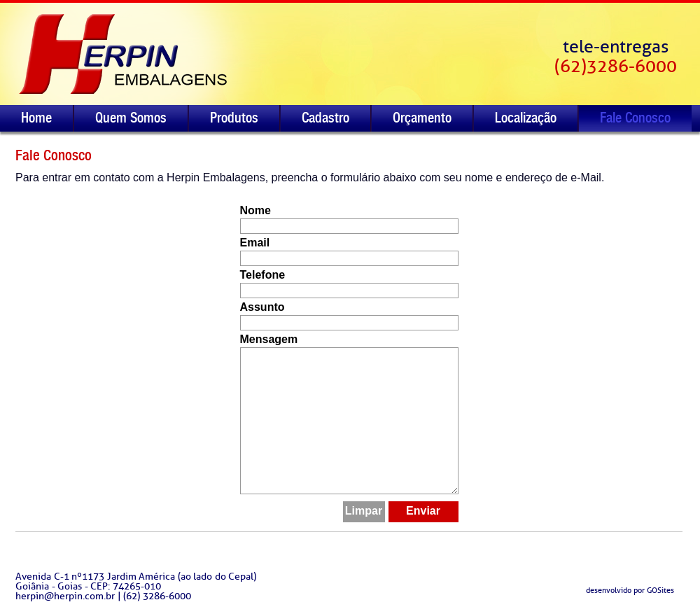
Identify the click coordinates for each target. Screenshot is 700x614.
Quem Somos (131, 118)
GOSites (660, 590)
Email (255, 243)
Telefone (263, 275)
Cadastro (325, 118)
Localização (526, 118)
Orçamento (422, 118)
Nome (255, 211)
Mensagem (269, 340)
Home (36, 118)
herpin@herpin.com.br (65, 596)
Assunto (262, 307)
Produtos (234, 118)
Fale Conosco (635, 118)
